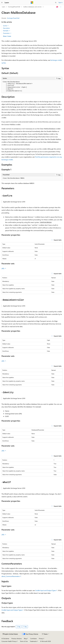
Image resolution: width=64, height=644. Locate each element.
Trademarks (33, 641)
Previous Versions (17, 639)
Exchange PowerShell (13, 18)
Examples (7, 31)
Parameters (7, 33)
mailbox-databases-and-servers (32, 7)
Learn (4, 7)
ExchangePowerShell (14, 7)
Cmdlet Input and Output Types (45, 590)
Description (6, 28)
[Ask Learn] (57, 7)
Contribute (33, 639)
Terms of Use (24, 641)
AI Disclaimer (5, 639)
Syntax (6, 26)
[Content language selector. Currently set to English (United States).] (10, 634)
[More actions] (61, 7)
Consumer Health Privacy (9, 641)
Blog (25, 639)
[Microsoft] (32, 3)
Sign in (60, 2)
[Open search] (56, 3)
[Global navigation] (2, 3)
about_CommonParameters (11, 576)
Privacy (41, 639)
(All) (4, 268)
